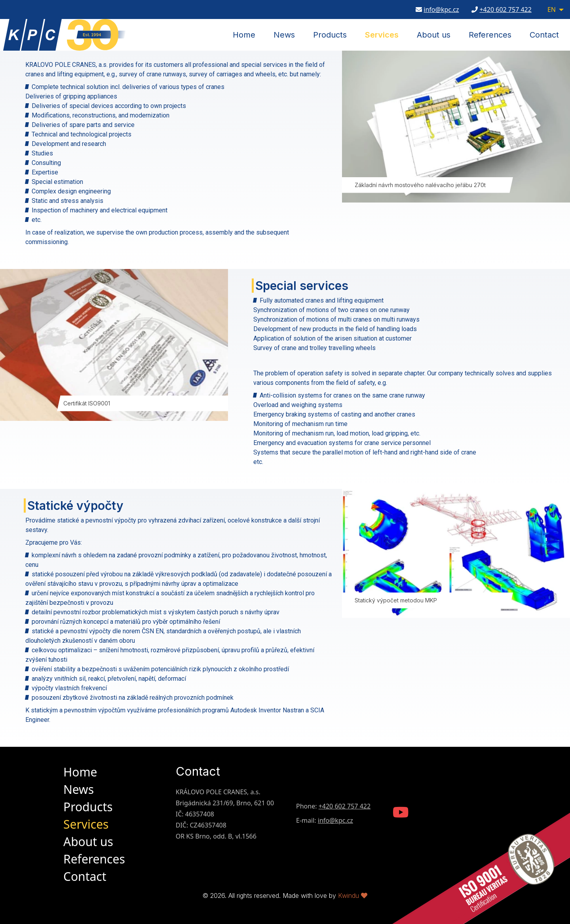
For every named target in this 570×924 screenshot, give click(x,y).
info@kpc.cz (441, 10)
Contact (544, 35)
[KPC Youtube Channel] (401, 813)
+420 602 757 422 (505, 10)
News (284, 35)
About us (434, 35)
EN (552, 10)
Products (330, 35)
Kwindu (353, 896)
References (490, 35)
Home (244, 35)
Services (382, 35)
